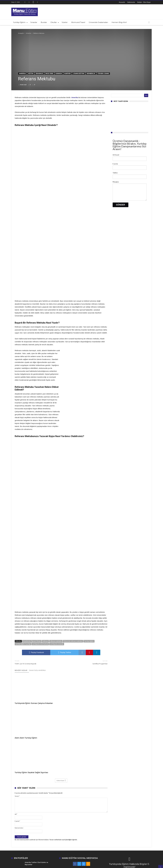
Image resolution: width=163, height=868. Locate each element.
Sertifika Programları (86, 662)
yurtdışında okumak (57, 644)
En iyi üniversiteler (77, 833)
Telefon (115, 173)
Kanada (59, 73)
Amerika (28, 33)
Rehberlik (91, 73)
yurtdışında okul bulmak (40, 644)
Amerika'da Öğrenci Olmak (32, 641)
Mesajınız (116, 182)
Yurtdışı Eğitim (89, 641)
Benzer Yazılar (21, 670)
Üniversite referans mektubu (73, 641)
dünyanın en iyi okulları (39, 833)
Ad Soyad (116, 155)
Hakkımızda (131, 2)
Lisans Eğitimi (79, 73)
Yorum (17, 725)
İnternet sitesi (19, 756)
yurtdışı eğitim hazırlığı (23, 644)
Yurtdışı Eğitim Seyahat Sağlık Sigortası (91, 700)
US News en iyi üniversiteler (141, 833)
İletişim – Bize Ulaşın (144, 2)
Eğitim (31, 73)
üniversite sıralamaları (66, 836)
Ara (146, 95)
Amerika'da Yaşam (97, 836)
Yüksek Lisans (103, 73)
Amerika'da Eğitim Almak (114, 836)
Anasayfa (122, 2)
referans (45, 641)
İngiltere (49, 73)
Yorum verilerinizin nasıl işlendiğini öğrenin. (63, 768)
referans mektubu (56, 641)
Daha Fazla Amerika (37, 670)
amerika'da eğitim (106, 833)
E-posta (17, 750)
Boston (116, 833)
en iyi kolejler (25, 833)
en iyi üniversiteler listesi (49, 836)
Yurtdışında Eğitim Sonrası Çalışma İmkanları (26, 700)
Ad (16, 743)
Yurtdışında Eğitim (92, 833)
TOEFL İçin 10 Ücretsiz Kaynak (36, 662)
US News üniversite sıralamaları (59, 833)
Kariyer (67, 73)
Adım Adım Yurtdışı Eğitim (58, 699)
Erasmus (39, 73)
